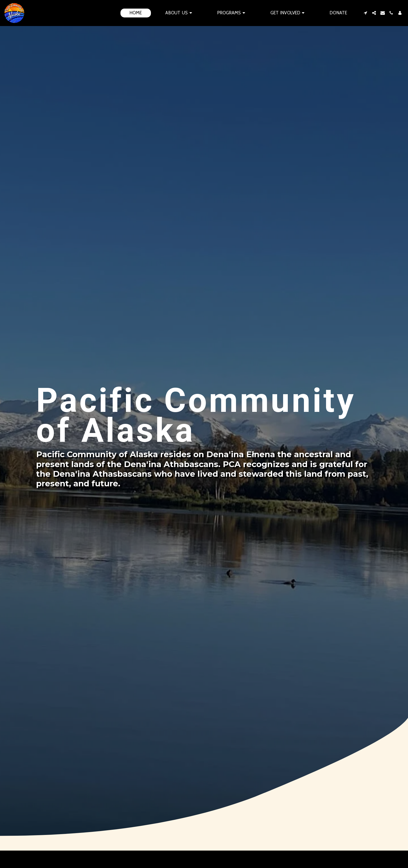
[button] (179, 13)
